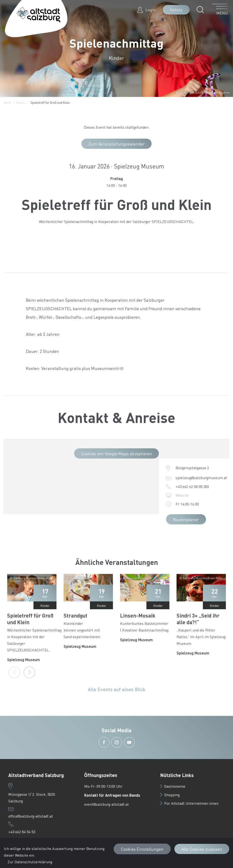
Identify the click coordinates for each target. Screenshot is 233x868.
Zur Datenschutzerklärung (30, 862)
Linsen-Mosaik (138, 615)
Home (7, 102)
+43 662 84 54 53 (22, 832)
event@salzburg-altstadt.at (107, 804)
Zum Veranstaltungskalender (116, 144)
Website (182, 495)
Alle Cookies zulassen (202, 849)
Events (21, 102)
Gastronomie (173, 786)
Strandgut (75, 615)
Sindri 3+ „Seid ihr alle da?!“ (198, 619)
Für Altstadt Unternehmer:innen (189, 803)
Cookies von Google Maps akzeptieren (117, 453)
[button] (202, 10)
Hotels (176, 10)
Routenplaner (186, 519)
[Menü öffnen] (220, 10)
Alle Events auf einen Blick (117, 689)
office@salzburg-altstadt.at (31, 816)
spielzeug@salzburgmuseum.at (201, 478)
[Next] (29, 672)
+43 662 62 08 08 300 (192, 486)
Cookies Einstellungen (142, 849)
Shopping (170, 795)
